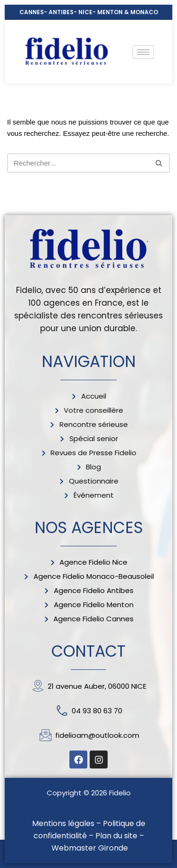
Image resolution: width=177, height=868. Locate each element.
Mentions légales (63, 823)
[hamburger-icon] (143, 52)
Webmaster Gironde (90, 848)
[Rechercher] (78, 163)
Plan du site (116, 836)
